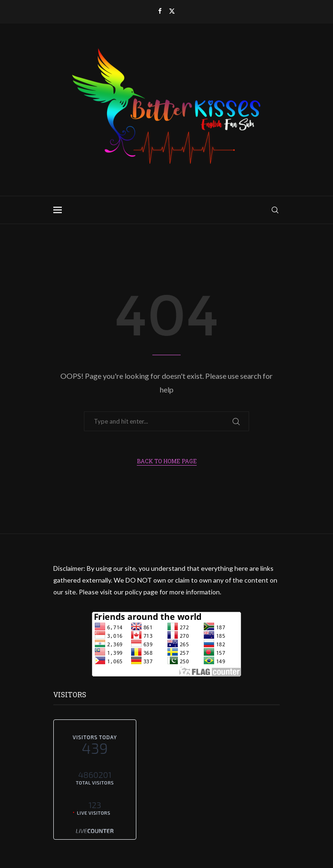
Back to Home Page (167, 461)
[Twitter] (172, 11)
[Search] (275, 210)
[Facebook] (160, 11)
